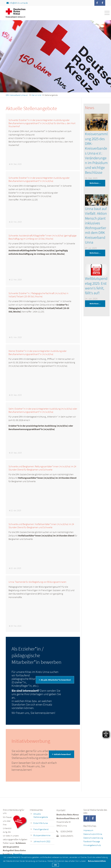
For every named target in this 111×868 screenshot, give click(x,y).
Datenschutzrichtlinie (93, 834)
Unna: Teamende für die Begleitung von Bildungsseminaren (37, 582)
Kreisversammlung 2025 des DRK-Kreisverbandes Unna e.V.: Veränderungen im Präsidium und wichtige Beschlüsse (96, 153)
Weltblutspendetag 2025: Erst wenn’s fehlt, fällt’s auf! (96, 286)
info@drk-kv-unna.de (17, 3)
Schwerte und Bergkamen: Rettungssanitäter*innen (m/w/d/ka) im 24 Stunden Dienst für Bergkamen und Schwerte (42, 468)
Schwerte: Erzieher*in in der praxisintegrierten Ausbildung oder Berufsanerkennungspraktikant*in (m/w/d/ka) (39, 179)
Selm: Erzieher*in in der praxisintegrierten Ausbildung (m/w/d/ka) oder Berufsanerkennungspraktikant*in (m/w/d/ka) (43, 410)
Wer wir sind (36, 95)
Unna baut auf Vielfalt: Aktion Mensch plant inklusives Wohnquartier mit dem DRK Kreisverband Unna (96, 225)
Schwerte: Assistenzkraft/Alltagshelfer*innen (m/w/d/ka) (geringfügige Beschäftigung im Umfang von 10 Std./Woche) (42, 237)
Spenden (18, 854)
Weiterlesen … (93, 183)
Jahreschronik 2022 (42, 841)
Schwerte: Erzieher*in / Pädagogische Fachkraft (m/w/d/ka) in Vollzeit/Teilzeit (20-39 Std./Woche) (38, 295)
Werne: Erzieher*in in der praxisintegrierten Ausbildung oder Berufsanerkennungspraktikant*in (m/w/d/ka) (38, 353)
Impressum (88, 830)
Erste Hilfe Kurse (41, 823)
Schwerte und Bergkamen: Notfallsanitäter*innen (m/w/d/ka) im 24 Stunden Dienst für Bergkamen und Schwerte (41, 526)
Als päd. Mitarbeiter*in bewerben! (56, 680)
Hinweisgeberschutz (92, 845)
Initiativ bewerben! (62, 754)
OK (55, 865)
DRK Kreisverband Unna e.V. (17, 95)
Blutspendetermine (42, 835)
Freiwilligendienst (41, 829)
